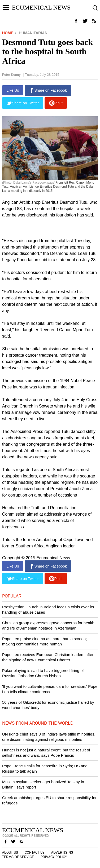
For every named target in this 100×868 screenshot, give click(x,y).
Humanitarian (33, 33)
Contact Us (35, 853)
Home (8, 33)
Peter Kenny (11, 75)
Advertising (62, 853)
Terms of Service (18, 857)
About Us (10, 853)
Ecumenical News (41, 8)
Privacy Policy (54, 857)
